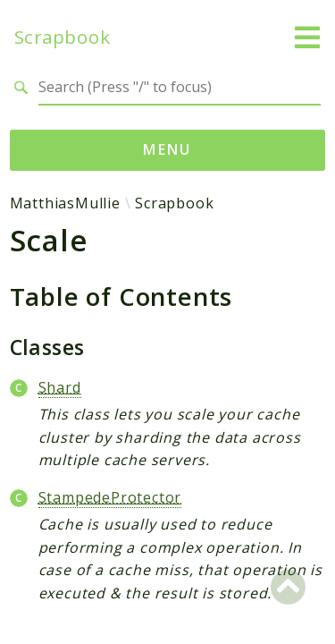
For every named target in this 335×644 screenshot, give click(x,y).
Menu (167, 149)
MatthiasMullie (65, 203)
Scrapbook (62, 37)
